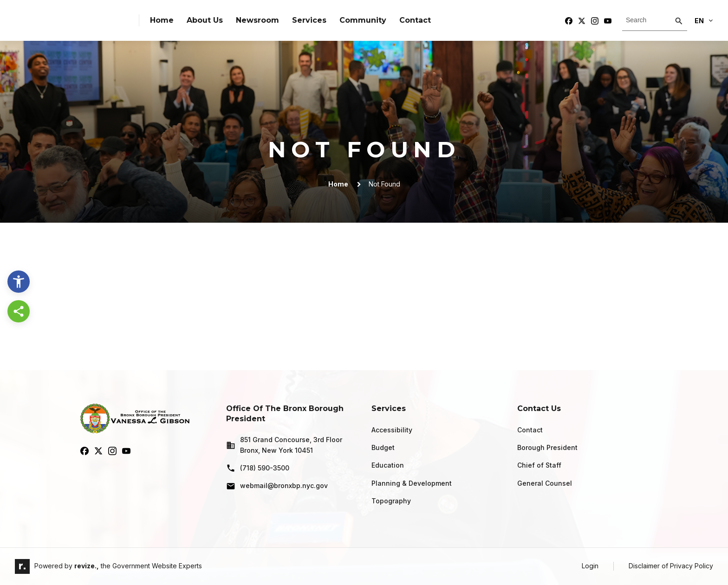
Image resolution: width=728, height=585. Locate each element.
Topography (391, 501)
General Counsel (545, 483)
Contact (415, 20)
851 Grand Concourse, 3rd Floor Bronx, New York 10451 (284, 445)
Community (363, 20)
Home (162, 20)
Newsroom (257, 20)
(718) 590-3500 (258, 468)
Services (309, 20)
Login (590, 566)
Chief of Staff (539, 465)
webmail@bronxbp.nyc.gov (277, 486)
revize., (87, 566)
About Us (205, 20)
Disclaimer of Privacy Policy (671, 566)
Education (388, 465)
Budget (383, 447)
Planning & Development (412, 483)
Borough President (547, 447)
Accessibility (392, 430)
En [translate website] (704, 21)
